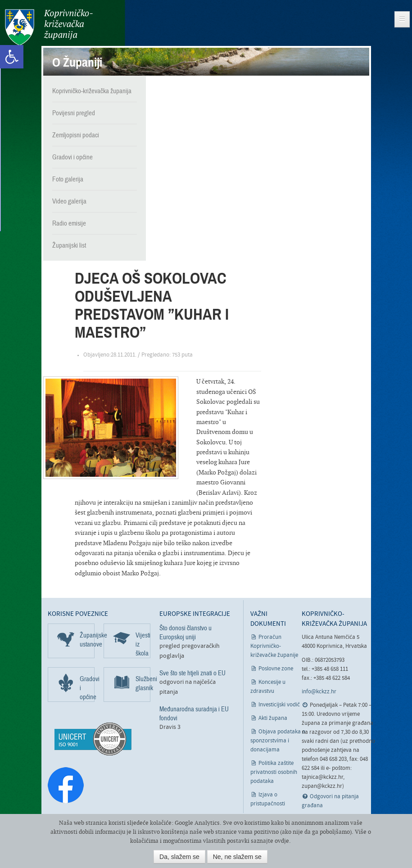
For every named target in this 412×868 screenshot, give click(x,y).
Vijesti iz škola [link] (143, 644)
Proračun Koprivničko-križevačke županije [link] (274, 646)
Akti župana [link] (273, 718)
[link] (12, 57)
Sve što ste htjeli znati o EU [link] (192, 673)
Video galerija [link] (69, 201)
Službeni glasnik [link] (143, 683)
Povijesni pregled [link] (74, 113)
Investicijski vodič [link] (279, 704)
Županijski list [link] (69, 245)
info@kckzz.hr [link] (319, 691)
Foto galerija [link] (68, 179)
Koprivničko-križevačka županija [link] (48, 27)
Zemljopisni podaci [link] (76, 135)
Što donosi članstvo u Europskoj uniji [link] (186, 632)
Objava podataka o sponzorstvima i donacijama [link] (278, 740)
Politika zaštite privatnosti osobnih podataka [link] (274, 772)
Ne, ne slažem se (237, 857)
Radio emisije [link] (69, 223)
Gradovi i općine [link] (72, 157)
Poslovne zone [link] (276, 668)
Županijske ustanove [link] (87, 639)
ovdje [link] (282, 841)
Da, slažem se (179, 857)
